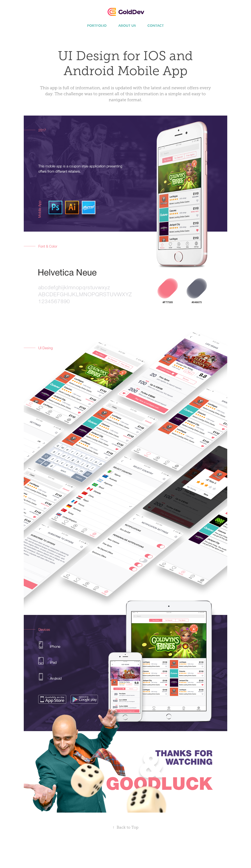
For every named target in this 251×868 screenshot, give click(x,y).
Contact (156, 25)
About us (127, 25)
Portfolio (97, 25)
